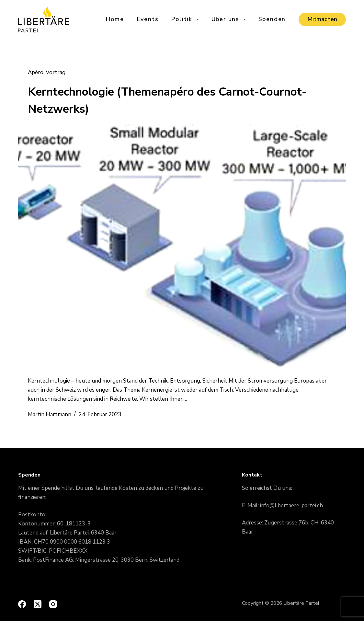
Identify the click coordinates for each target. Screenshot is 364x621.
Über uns (229, 19)
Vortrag (56, 72)
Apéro (36, 72)
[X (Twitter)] (38, 604)
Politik (185, 19)
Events (148, 19)
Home (115, 19)
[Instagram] (53, 604)
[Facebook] (22, 604)
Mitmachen (322, 19)
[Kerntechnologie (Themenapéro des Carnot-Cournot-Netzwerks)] (182, 247)
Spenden (272, 19)
